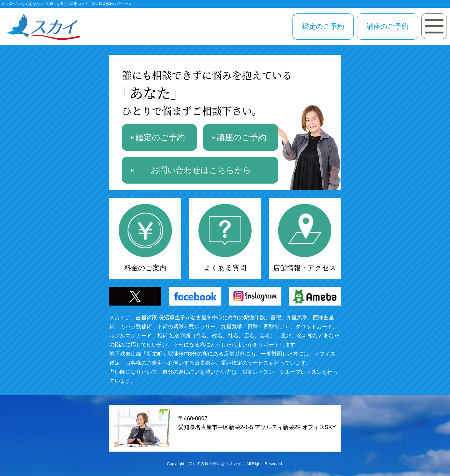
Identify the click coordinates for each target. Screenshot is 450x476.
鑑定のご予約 (323, 26)
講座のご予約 (387, 26)
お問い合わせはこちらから (201, 170)
